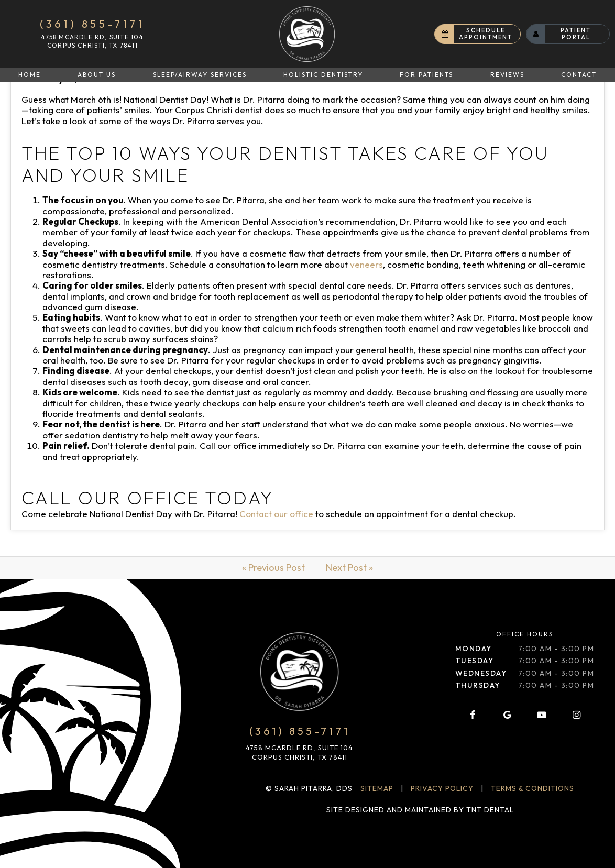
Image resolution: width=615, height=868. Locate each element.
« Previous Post (273, 568)
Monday (474, 649)
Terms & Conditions (532, 788)
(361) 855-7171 (92, 24)
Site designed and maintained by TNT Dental (420, 810)
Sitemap (377, 788)
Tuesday (475, 661)
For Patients (426, 75)
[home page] (307, 34)
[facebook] (473, 715)
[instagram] (577, 715)
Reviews (507, 75)
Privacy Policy (442, 788)
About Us (97, 75)
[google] (507, 715)
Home (30, 75)
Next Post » (349, 568)
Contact (579, 75)
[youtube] (542, 715)
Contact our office (276, 514)
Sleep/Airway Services (200, 75)
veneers (366, 264)
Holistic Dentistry (323, 75)
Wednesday (481, 673)
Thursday (478, 685)
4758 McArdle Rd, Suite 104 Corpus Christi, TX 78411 (92, 41)
